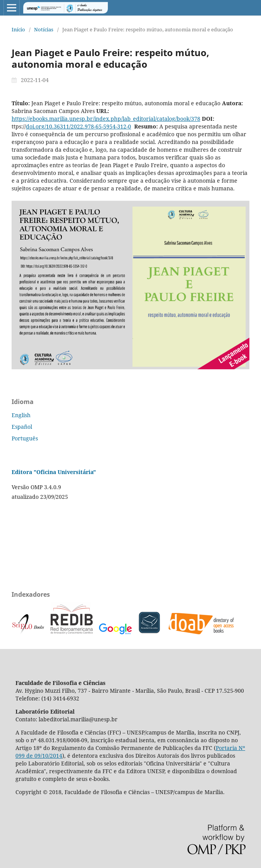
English (21, 415)
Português (25, 438)
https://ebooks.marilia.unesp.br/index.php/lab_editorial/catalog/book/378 (106, 119)
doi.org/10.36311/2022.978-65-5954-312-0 (78, 126)
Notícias (44, 29)
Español (22, 427)
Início (18, 29)
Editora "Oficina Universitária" (54, 472)
